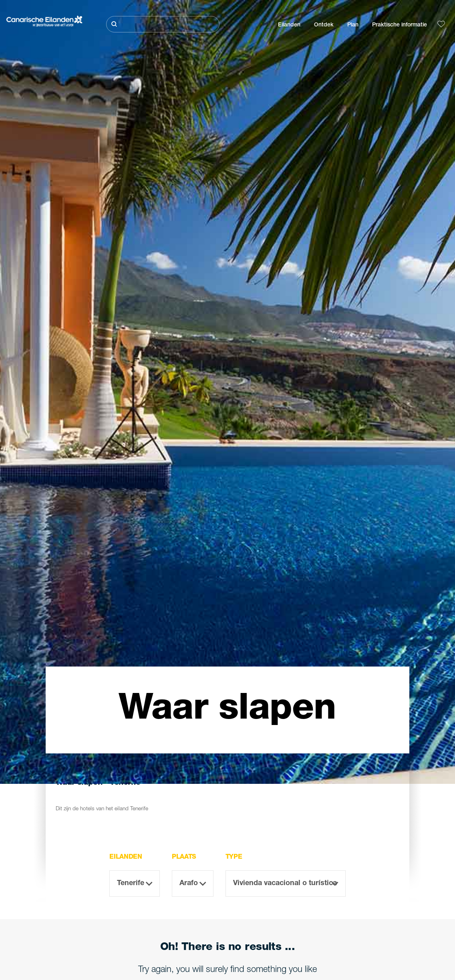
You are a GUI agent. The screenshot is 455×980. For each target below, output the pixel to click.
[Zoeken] (163, 24)
